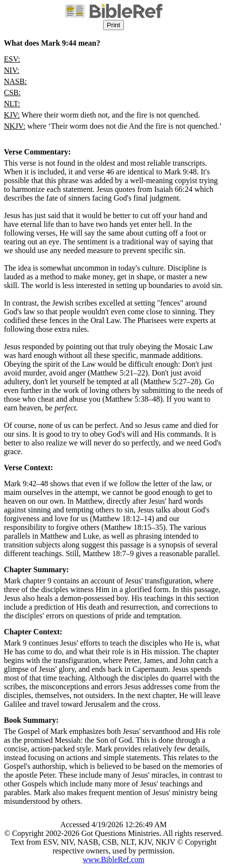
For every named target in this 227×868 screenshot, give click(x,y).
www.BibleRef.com (113, 859)
